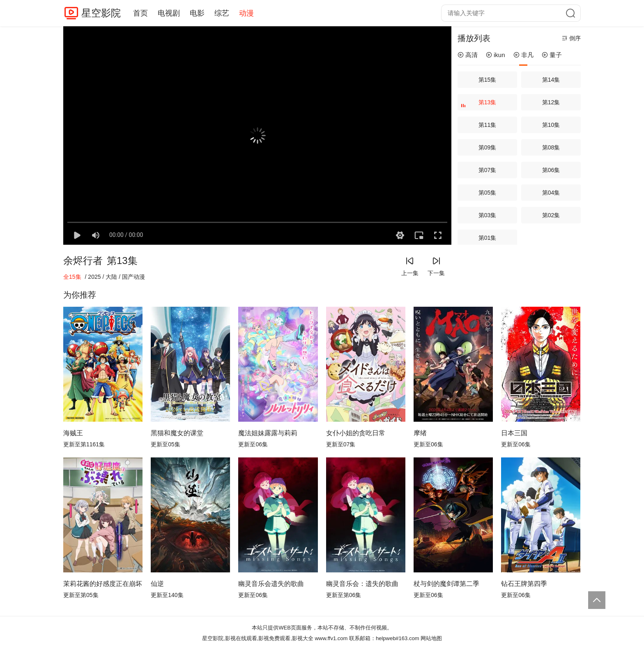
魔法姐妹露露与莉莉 (268, 433)
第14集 (551, 80)
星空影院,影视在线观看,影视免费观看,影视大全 (258, 638)
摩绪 (420, 433)
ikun (496, 55)
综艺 (222, 13)
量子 (552, 55)
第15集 (488, 80)
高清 (468, 55)
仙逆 (157, 584)
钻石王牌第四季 (524, 584)
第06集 (551, 170)
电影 (197, 13)
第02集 (551, 215)
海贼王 (73, 433)
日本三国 (514, 433)
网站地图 (431, 638)
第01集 (488, 238)
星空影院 (101, 13)
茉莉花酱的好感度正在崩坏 (103, 584)
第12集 (551, 102)
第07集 (488, 170)
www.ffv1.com (331, 638)
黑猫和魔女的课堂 (177, 433)
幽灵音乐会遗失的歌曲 (271, 584)
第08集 (551, 147)
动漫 (246, 13)
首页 (140, 13)
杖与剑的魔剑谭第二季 (446, 584)
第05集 (488, 193)
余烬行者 (83, 261)
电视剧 (169, 13)
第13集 (480, 105)
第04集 (551, 193)
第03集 (488, 215)
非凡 (523, 55)
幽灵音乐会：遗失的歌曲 (362, 584)
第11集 (488, 125)
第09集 (488, 147)
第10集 (551, 125)
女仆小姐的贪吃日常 (356, 433)
